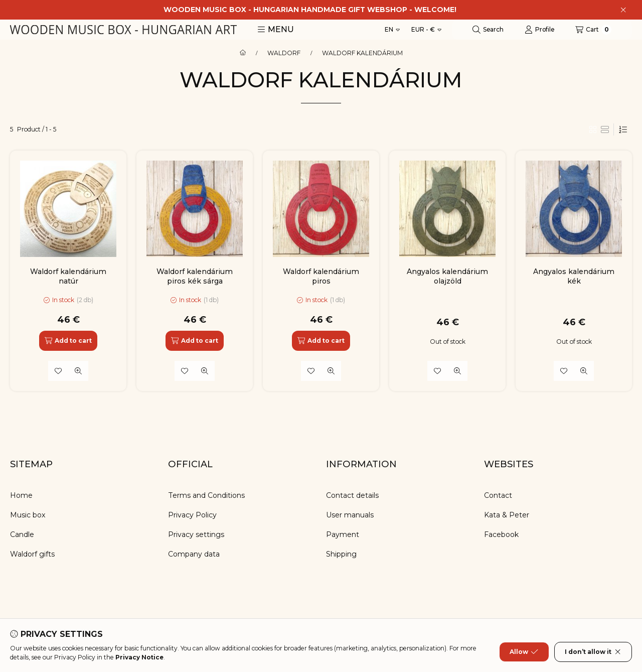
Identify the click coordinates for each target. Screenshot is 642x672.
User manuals (350, 515)
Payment (343, 534)
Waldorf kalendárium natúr (68, 276)
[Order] (623, 129)
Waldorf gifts (32, 554)
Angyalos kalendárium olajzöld (447, 276)
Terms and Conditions (206, 495)
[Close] (623, 10)
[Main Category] (243, 53)
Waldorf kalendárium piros (321, 276)
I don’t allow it (593, 652)
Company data (194, 554)
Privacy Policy (192, 515)
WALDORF (284, 53)
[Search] (488, 30)
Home (21, 495)
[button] (276, 30)
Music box (28, 515)
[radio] (605, 129)
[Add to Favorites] (58, 371)
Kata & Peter (507, 515)
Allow (524, 652)
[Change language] (392, 30)
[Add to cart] (68, 341)
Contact (498, 495)
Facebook (501, 534)
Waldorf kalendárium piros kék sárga (195, 276)
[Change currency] (426, 30)
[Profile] (539, 30)
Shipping (341, 554)
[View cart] (593, 30)
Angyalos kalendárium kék (574, 276)
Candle (22, 534)
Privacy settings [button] (196, 534)
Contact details (352, 495)
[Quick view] (78, 371)
